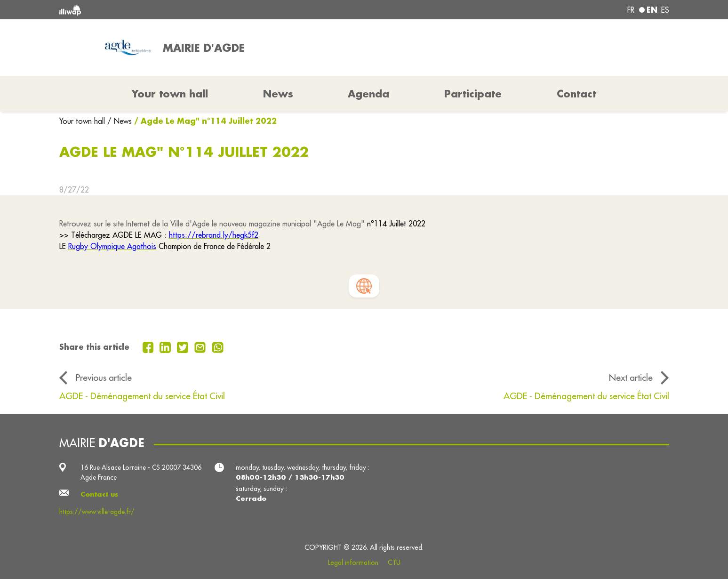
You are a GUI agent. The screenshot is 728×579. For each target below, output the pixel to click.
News (278, 94)
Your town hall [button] (170, 94)
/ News (120, 121)
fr (631, 10)
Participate (473, 94)
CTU (394, 563)
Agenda (368, 94)
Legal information (353, 563)
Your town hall (83, 121)
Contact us (99, 494)
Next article (631, 378)
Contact (576, 94)
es (665, 10)
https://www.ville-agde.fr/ (97, 512)
